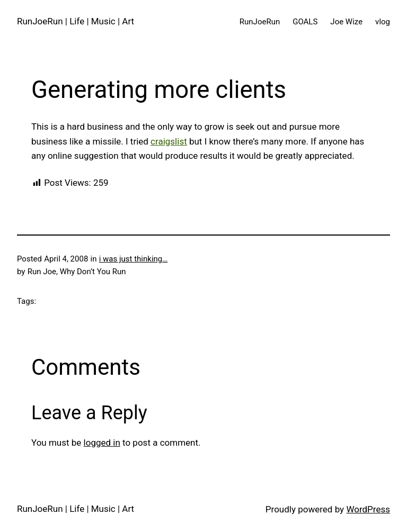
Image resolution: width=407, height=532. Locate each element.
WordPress (368, 509)
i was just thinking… (134, 259)
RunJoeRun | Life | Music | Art (76, 21)
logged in (102, 443)
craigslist (169, 141)
